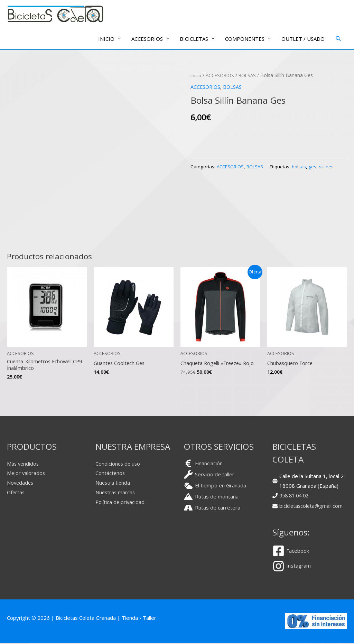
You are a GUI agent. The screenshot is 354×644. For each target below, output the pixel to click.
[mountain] (211, 498)
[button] (338, 39)
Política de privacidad (120, 503)
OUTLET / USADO (303, 39)
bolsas (302, 167)
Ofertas (16, 493)
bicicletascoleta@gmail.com (312, 507)
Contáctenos (110, 474)
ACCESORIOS (222, 76)
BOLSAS (250, 76)
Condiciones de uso (118, 465)
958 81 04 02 (295, 496)
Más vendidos (24, 465)
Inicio (196, 76)
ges (316, 167)
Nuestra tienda (113, 484)
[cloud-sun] (215, 487)
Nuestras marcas (116, 493)
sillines (330, 167)
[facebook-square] (293, 552)
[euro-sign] (203, 464)
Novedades (21, 484)
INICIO (106, 39)
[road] (212, 509)
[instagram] (292, 567)
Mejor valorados (26, 474)
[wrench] (209, 475)
